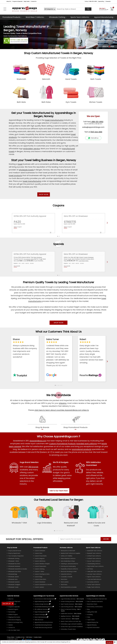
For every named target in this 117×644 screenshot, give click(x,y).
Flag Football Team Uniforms (95, 566)
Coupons (58, 205)
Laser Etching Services (67, 607)
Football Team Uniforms (94, 558)
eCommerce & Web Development (44, 599)
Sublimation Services (67, 614)
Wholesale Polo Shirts (14, 564)
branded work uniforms (87, 444)
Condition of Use (20, 637)
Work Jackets (65, 582)
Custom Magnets (40, 558)
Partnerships (12, 612)
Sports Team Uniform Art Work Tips (71, 621)
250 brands (33, 467)
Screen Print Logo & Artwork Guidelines (72, 627)
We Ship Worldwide (58, 395)
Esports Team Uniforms (94, 577)
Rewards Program (13, 609)
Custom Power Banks (41, 556)
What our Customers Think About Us (59, 332)
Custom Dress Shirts (40, 579)
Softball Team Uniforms (94, 556)
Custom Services (66, 619)
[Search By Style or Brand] (70, 9)
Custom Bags (38, 577)
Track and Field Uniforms (94, 579)
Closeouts (108, 1)
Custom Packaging (40, 615)
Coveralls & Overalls (67, 577)
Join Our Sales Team (14, 630)
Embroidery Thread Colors (68, 629)
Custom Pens (38, 553)
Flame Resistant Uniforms (68, 558)
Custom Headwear (40, 582)
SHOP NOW (44, 194)
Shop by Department (14, 553)
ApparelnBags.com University (95, 596)
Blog (88, 609)
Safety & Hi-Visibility (67, 556)
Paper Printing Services (41, 612)
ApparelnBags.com (38, 441)
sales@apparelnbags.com (93, 127)
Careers (11, 625)
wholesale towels (26, 170)
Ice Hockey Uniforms (93, 582)
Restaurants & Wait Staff (68, 551)
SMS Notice (29, 637)
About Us (9, 1)
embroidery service (32, 149)
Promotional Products (11, 17)
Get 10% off (7, 604)
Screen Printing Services (68, 601)
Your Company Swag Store (16, 556)
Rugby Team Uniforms (94, 587)
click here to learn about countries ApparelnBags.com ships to (62, 410)
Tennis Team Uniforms (94, 585)
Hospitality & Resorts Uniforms (69, 569)
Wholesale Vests (13, 579)
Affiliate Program (13, 615)
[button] (55, 385)
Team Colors (91, 620)
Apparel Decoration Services (69, 596)
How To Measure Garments (95, 601)
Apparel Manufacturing (104, 17)
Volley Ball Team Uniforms (95, 572)
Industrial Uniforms (66, 574)
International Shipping (14, 620)
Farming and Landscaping (68, 566)
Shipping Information (14, 617)
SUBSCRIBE (106, 539)
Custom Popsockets (40, 566)
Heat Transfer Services (67, 604)
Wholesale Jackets (14, 577)
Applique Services (66, 616)
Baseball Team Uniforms (94, 553)
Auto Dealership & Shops (68, 561)
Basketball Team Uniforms (95, 551)
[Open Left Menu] (5, 9)
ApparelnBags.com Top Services (44, 596)
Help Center (27, 1)
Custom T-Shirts (39, 572)
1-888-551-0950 (22, 40)
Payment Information (93, 628)
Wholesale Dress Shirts (15, 572)
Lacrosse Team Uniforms (94, 574)
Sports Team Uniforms (80, 17)
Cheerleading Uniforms (94, 564)
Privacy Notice (11, 637)
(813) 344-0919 (96, 132)
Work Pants (64, 585)
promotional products (82, 449)
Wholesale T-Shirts (14, 561)
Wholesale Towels (13, 587)
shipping (63, 403)
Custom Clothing (39, 569)
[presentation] (107, 519)
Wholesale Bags (13, 574)
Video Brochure (39, 620)
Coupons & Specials (14, 607)
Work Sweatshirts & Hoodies (69, 587)
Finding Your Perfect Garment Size (97, 599)
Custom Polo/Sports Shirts (42, 574)
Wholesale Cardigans (14, 585)
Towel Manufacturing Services (43, 625)
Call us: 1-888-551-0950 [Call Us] (91, 1)
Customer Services (13, 596)
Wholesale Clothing (57, 17)
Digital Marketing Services (42, 601)
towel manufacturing (54, 120)
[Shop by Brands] (12, 548)
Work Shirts (64, 579)
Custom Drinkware (40, 551)
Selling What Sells (92, 612)
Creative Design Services (42, 604)
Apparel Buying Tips (93, 622)
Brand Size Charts (92, 604)
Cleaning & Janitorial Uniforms (70, 564)
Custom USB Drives (40, 561)
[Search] (88, 9)
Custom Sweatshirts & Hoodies (43, 585)
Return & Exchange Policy (15, 622)
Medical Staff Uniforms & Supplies (71, 553)
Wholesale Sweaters (14, 582)
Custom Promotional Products (62, 444)
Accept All (110, 642)
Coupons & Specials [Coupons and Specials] (17, 1)
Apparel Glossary (92, 625)
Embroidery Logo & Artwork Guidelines (72, 624)
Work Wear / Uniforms (35, 17)
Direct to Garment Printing (68, 609)
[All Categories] (50, 9)
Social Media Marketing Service (43, 607)
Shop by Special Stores (15, 551)
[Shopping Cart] (112, 9)
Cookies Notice (38, 637)
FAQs (89, 617)
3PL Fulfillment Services (41, 609)
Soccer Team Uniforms (94, 561)
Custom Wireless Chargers (42, 564)
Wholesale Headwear (14, 566)
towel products (15, 175)
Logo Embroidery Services (68, 599)
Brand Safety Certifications (95, 607)
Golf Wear (90, 569)
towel (20, 164)
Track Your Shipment (14, 601)
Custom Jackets (39, 587)
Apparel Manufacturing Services (44, 622)
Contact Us (34, 1)
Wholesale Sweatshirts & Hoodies (18, 569)
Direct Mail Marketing (41, 617)
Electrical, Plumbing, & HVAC (69, 572)
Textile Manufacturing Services (43, 628)
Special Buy (101, 1)
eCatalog (90, 615)
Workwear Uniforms (66, 548)
